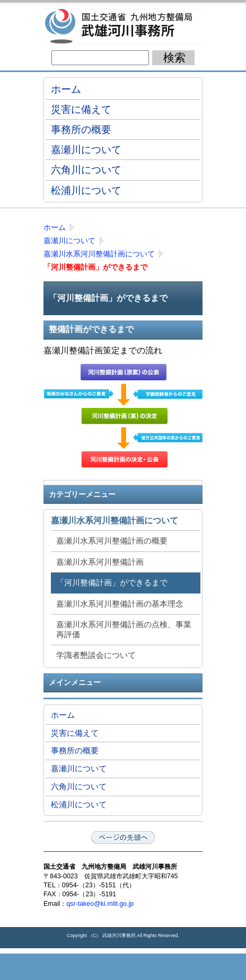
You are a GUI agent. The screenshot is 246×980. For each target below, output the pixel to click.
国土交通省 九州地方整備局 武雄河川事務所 (123, 26)
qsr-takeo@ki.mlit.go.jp (100, 904)
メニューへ (123, 967)
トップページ (70, 967)
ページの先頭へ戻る (123, 838)
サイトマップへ (176, 967)
